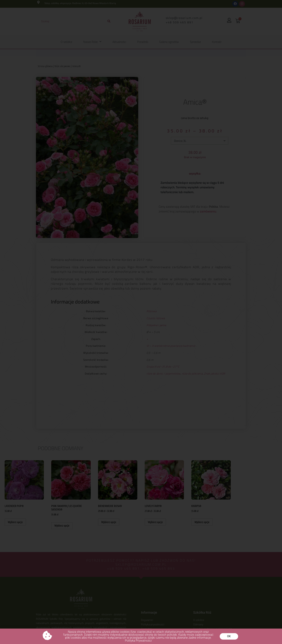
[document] (141, 322)
